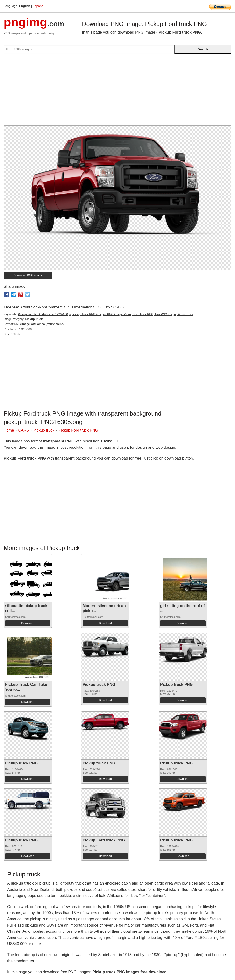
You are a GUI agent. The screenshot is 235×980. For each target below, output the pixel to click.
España (38, 6)
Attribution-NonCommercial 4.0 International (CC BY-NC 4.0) (72, 307)
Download (28, 623)
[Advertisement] (117, 91)
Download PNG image (28, 275)
